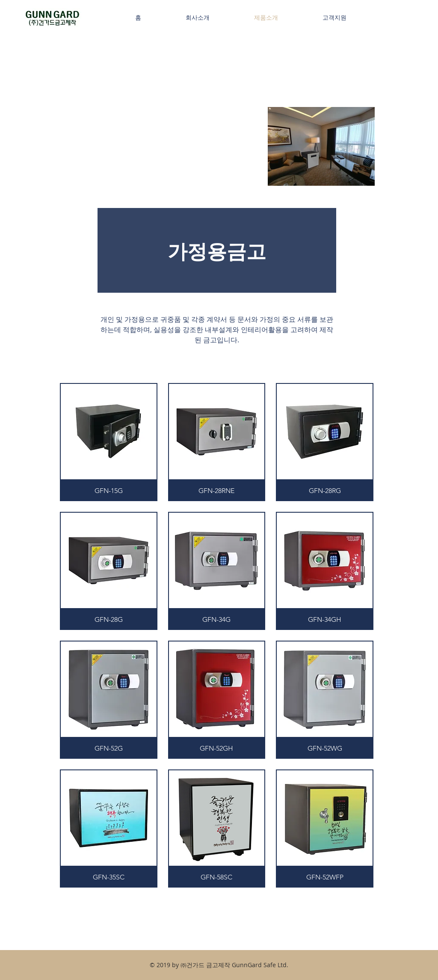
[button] (109, 442)
